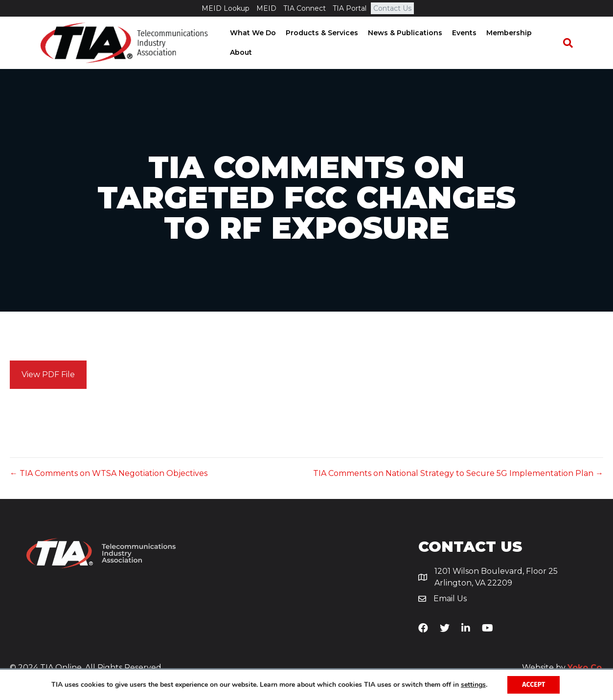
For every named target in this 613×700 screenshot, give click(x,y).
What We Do (250, 34)
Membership (506, 34)
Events (461, 34)
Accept (534, 685)
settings (473, 685)
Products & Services (319, 34)
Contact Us (392, 8)
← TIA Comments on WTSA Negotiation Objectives (109, 475)
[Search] (572, 44)
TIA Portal (350, 8)
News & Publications (402, 34)
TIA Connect (305, 8)
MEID (266, 8)
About (238, 53)
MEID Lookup (226, 8)
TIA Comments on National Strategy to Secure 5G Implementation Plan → (458, 475)
